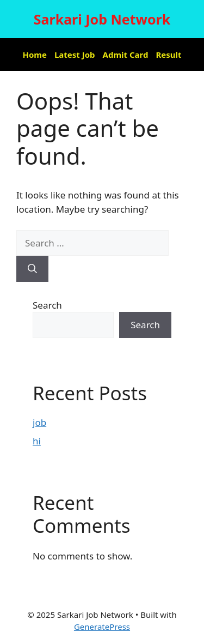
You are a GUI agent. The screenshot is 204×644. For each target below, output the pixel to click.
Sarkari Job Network (102, 19)
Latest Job (75, 55)
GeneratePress (102, 627)
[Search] (32, 269)
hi (37, 441)
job (39, 422)
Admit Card (126, 55)
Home (35, 55)
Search (47, 305)
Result (168, 55)
